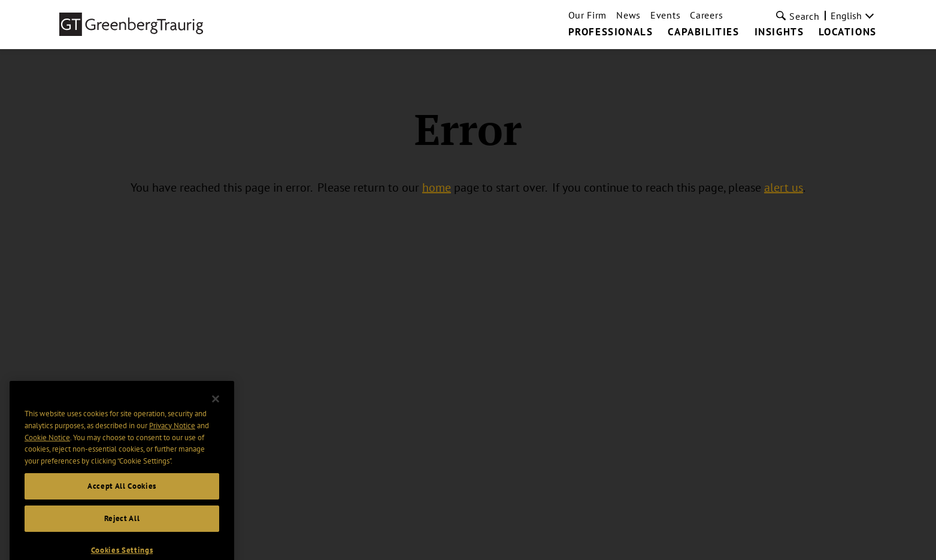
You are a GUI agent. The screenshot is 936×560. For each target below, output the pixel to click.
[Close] (216, 407)
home (437, 187)
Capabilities (703, 32)
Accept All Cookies (122, 495)
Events (665, 15)
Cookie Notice (47, 446)
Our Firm (588, 15)
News (628, 15)
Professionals (611, 32)
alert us (784, 187)
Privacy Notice (172, 435)
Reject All (122, 527)
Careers (706, 15)
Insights (779, 32)
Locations (847, 32)
